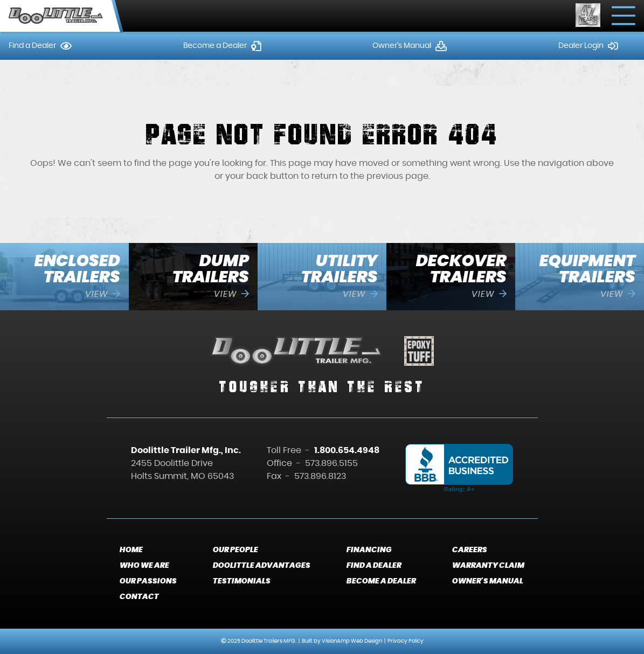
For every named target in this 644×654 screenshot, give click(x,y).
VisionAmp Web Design (352, 641)
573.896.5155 (331, 463)
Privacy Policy (406, 641)
